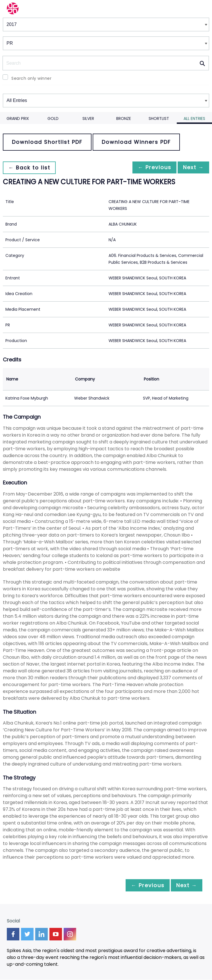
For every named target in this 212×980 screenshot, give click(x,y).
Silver (88, 118)
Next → (192, 168)
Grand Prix (18, 118)
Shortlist (159, 118)
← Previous (150, 168)
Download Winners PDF (136, 142)
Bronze (124, 118)
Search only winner (31, 78)
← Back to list (31, 168)
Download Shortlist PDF (47, 142)
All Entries (194, 118)
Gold (53, 118)
